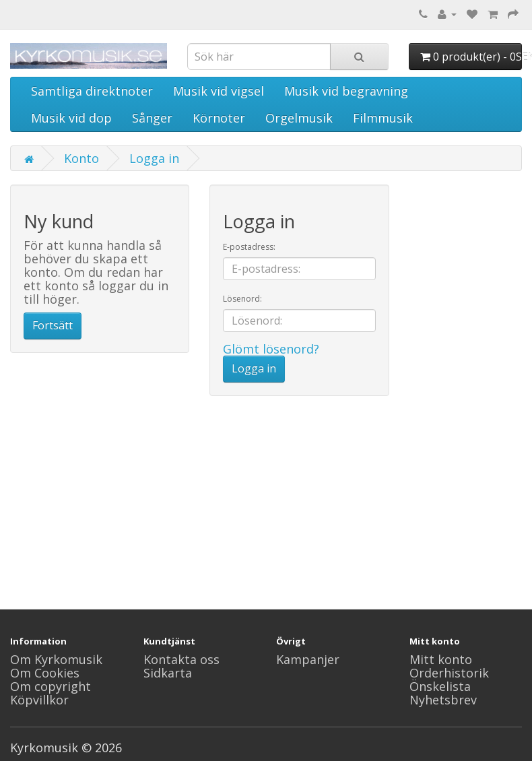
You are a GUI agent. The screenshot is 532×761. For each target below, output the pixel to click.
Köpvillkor (39, 700)
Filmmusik (383, 118)
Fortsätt (53, 325)
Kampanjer (308, 659)
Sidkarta (168, 673)
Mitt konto (441, 659)
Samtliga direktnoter (92, 91)
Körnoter (219, 118)
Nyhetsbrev (443, 700)
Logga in (154, 158)
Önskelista (440, 686)
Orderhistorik (449, 673)
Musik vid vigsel (219, 91)
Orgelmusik (299, 118)
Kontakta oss (181, 659)
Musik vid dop (71, 118)
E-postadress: (249, 247)
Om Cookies (45, 673)
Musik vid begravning (346, 91)
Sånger (152, 118)
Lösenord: (242, 299)
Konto (81, 158)
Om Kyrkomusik (56, 659)
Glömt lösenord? (271, 349)
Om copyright (51, 686)
